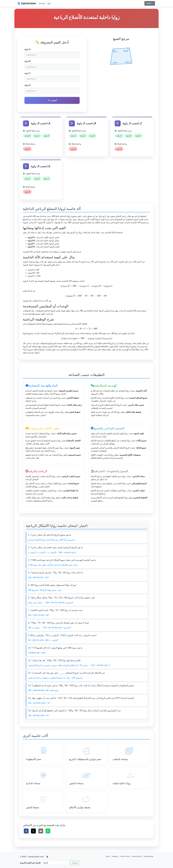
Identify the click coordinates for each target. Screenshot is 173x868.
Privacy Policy (137, 856)
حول (49, 3)
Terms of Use (125, 856)
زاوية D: (28, 85)
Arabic (149, 3)
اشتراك (75, 863)
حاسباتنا (42, 3)
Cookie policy (149, 856)
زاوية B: (28, 61)
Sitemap (115, 856)
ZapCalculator (27, 3)
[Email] (55, 863)
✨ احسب (52, 100)
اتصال (108, 856)
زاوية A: (28, 49)
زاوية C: (28, 73)
